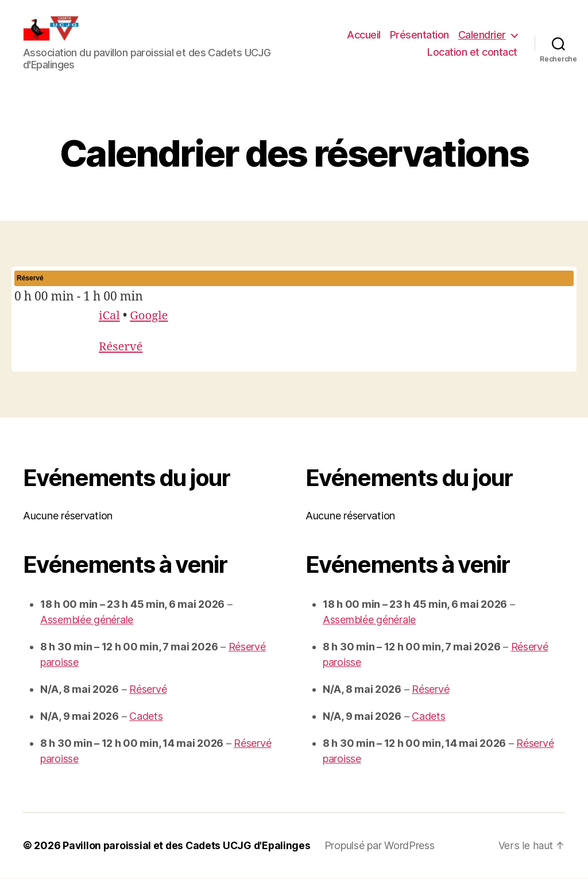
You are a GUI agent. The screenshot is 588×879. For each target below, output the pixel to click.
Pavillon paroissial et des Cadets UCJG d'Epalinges (189, 847)
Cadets (146, 717)
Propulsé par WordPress (385, 847)
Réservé (121, 348)
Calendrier (482, 35)
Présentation (419, 35)
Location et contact (472, 52)
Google (150, 316)
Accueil (364, 35)
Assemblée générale (87, 621)
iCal (110, 316)
